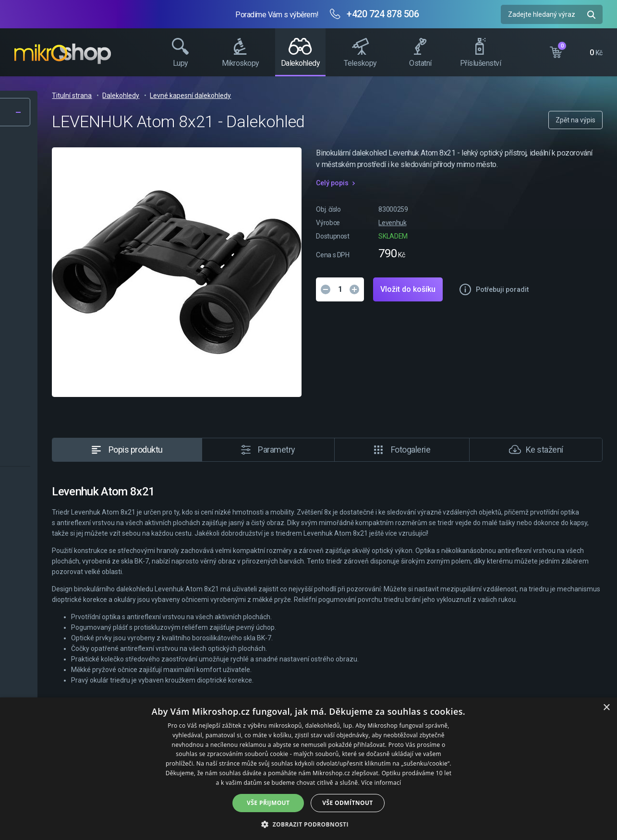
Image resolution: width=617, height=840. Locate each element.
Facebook (605, 180)
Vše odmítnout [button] (347, 803)
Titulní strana (225, 96)
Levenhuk (495, 234)
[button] (308, 824)
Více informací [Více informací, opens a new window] (381, 783)
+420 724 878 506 (383, 14)
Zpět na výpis (575, 120)
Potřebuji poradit (461, 336)
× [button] (606, 708)
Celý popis (435, 194)
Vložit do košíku (510, 301)
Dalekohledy (274, 96)
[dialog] (308, 769)
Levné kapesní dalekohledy (344, 96)
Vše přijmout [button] (268, 803)
